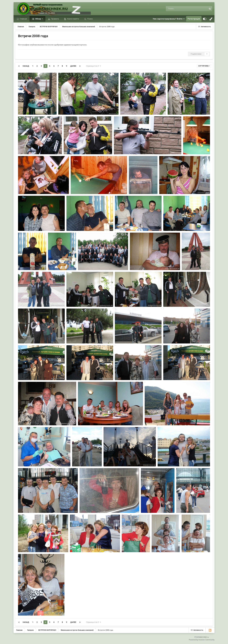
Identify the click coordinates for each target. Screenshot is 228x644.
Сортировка (204, 66)
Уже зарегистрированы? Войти (169, 19)
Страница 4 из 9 (93, 66)
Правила (55, 19)
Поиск (90, 19)
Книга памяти (73, 19)
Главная (23, 19)
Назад (26, 66)
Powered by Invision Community (202, 640)
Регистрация (194, 19)
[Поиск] (181, 9)
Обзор (38, 19)
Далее (73, 66)
